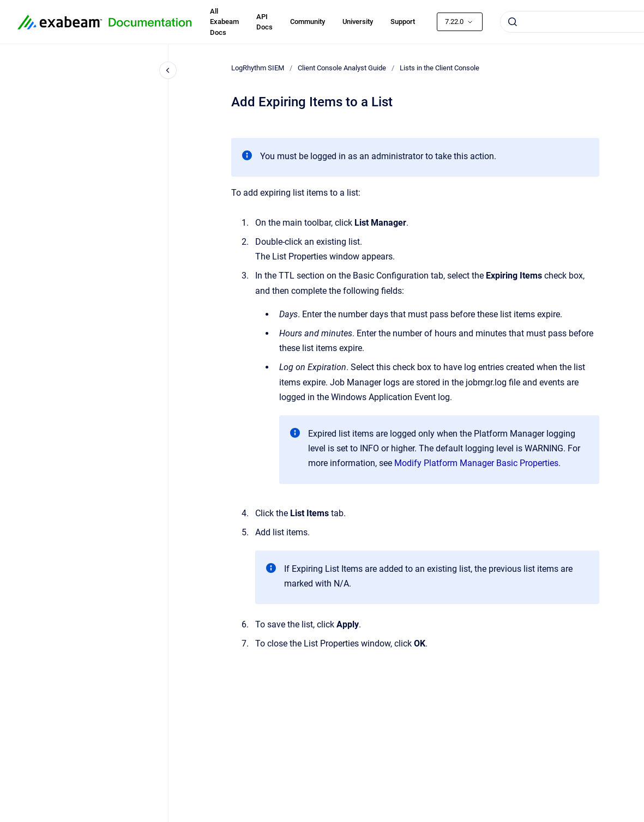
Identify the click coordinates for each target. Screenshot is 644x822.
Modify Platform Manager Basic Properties (476, 463)
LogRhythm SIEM (258, 68)
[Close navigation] (168, 70)
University (358, 22)
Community (308, 22)
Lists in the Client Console (440, 68)
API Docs (264, 22)
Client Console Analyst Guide (342, 68)
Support (403, 22)
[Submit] (513, 22)
